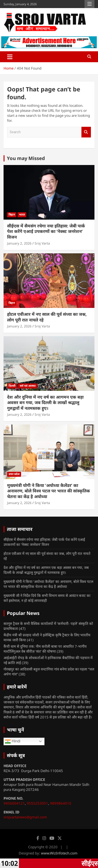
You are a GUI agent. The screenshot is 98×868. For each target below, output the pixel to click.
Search (86, 132)
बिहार (12, 215)
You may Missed (26, 158)
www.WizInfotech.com (59, 853)
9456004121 (14, 803)
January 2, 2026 (19, 243)
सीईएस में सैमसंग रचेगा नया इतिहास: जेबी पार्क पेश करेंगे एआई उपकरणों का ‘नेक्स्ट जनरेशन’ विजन (46, 231)
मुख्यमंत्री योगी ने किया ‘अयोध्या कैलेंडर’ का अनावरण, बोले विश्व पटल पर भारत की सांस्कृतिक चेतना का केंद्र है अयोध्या (49, 491)
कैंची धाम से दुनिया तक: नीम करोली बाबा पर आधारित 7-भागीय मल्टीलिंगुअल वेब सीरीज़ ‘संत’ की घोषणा (45, 649)
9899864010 (61, 803)
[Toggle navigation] (10, 57)
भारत (22, 215)
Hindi (13, 741)
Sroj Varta (42, 243)
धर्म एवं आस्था (28, 386)
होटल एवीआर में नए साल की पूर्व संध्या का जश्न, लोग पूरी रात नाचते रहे (47, 317)
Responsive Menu (89, 4)
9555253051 (37, 803)
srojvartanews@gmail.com (25, 817)
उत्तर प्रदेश (14, 474)
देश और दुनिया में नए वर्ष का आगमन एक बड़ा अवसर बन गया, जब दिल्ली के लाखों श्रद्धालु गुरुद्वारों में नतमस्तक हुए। (45, 403)
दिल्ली (12, 386)
